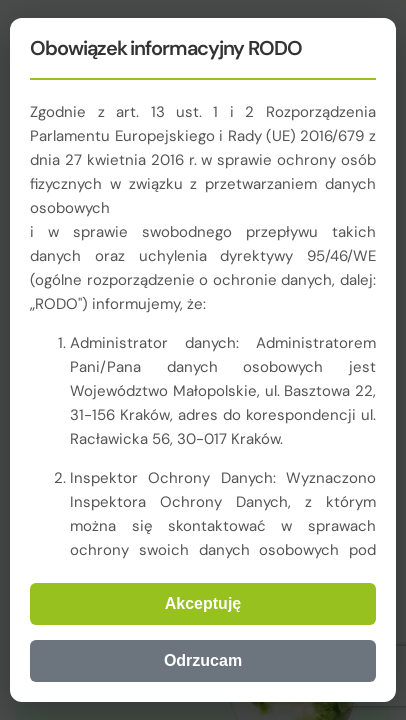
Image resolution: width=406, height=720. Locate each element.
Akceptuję (203, 603)
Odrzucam (203, 660)
